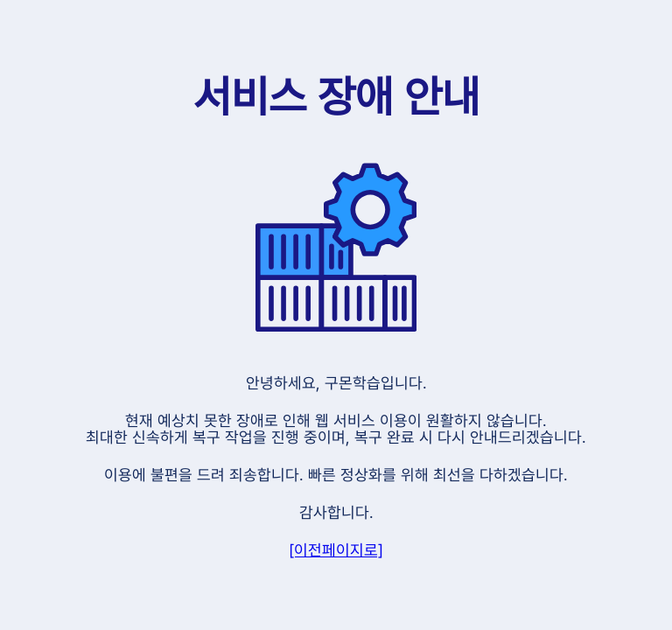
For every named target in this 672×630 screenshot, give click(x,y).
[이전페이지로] (336, 550)
